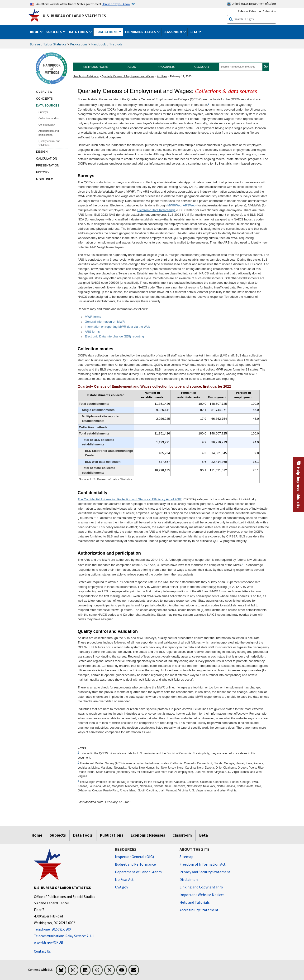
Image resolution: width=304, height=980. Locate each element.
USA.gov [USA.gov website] (121, 887)
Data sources (48, 106)
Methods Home (95, 67)
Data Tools (83, 835)
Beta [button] (194, 32)
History (43, 172)
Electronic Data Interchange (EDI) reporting (114, 336)
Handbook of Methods (107, 44)
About (133, 67)
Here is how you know (116, 4)
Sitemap (186, 857)
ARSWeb (189, 205)
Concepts (45, 99)
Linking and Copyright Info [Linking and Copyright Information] (201, 887)
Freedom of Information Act (203, 864)
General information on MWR (105, 322)
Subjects (58, 835)
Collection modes (48, 118)
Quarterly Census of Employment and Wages (128, 76)
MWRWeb (174, 205)
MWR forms (93, 317)
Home (37, 835)
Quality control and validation (49, 143)
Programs (166, 67)
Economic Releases (148, 835)
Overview (44, 92)
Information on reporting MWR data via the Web (117, 327)
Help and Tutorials (195, 902)
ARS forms (92, 332)
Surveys (43, 112)
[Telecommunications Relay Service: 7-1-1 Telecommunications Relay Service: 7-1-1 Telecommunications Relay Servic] (71, 936)
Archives (162, 76)
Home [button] (35, 32)
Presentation (48, 166)
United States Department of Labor (251, 4)
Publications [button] (107, 32)
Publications (79, 44)
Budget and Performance (135, 864)
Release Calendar (249, 11)
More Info (45, 179)
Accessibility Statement (199, 910)
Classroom (182, 835)
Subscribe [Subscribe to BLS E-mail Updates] (269, 11)
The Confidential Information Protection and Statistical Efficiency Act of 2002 (130, 499)
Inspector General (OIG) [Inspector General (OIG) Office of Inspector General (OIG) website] (134, 857)
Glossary (202, 67)
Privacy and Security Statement (205, 872)
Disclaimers (189, 879)
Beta (204, 835)
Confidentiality (47, 125)
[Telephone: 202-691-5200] (71, 929)
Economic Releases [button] (141, 32)
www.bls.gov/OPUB (49, 942)
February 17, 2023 (181, 76)
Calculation (47, 159)
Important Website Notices (202, 895)
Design (42, 152)
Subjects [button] (54, 32)
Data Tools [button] (79, 32)
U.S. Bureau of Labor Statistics (74, 16)
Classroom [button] (173, 32)
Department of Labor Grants (138, 872)
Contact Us (42, 951)
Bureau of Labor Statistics (48, 44)
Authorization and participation (49, 133)
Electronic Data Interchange (156, 210)
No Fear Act (124, 879)
